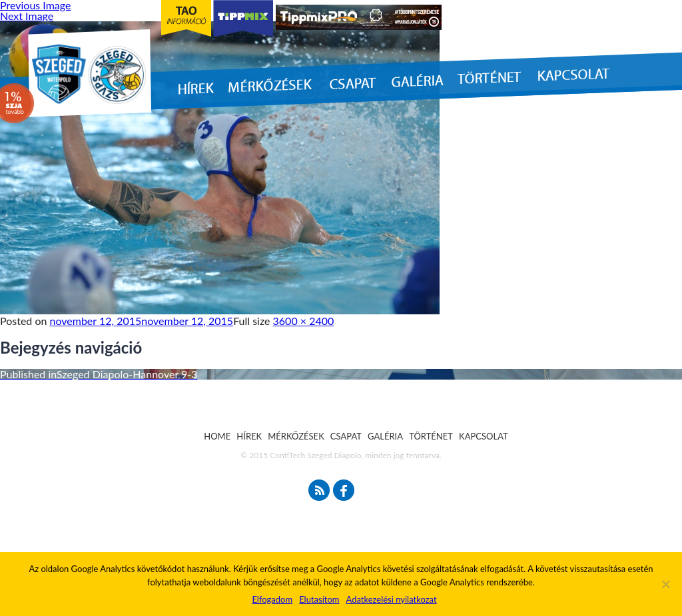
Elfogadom (272, 599)
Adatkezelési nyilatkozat (391, 599)
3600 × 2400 (304, 321)
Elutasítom (319, 599)
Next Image (27, 16)
